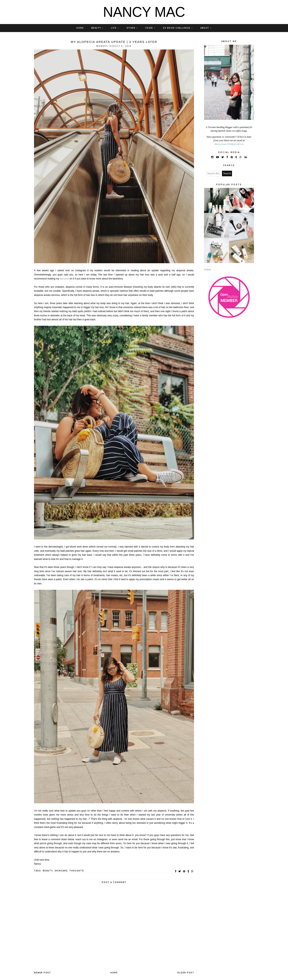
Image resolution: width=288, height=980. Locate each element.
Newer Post (42, 973)
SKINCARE (61, 871)
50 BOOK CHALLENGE (178, 28)
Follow (207, 270)
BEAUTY (97, 28)
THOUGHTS (77, 871)
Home (114, 973)
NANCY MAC (144, 12)
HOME (80, 28)
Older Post (186, 973)
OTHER (132, 28)
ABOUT (206, 28)
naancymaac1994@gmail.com (229, 144)
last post (64, 279)
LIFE (115, 28)
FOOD (150, 28)
